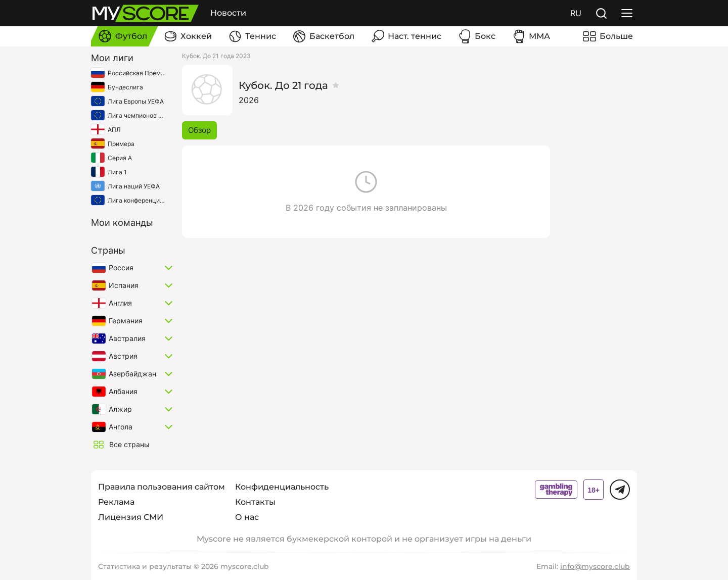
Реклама (116, 502)
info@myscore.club (595, 566)
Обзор (199, 130)
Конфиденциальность (282, 487)
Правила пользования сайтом (162, 487)
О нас (247, 517)
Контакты (255, 502)
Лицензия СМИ (131, 517)
